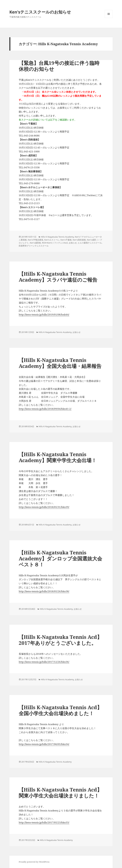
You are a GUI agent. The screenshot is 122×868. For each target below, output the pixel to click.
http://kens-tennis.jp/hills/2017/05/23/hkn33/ (44, 822)
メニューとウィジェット (109, 18)
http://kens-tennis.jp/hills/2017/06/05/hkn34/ (44, 744)
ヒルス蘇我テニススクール (90, 243)
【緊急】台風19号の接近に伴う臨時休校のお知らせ (59, 66)
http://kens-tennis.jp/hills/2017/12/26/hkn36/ (44, 662)
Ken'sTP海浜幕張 (36, 240)
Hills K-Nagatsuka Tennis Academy (57, 237)
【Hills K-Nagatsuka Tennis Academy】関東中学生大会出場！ (58, 457)
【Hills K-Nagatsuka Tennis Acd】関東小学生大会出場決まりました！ (60, 793)
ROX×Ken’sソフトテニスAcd (55, 243)
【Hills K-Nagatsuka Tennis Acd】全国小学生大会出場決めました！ (60, 710)
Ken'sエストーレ (52, 240)
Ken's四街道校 (79, 240)
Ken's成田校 (35, 243)
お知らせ (73, 243)
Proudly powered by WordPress (34, 862)
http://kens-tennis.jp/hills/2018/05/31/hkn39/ (44, 507)
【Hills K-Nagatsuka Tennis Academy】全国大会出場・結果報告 (60, 363)
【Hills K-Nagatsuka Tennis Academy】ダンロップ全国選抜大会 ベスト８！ (60, 558)
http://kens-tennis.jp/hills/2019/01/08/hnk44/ (44, 315)
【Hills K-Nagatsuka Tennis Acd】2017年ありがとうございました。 (60, 640)
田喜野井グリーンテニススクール (34, 246)
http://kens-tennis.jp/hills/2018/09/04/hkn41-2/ (45, 409)
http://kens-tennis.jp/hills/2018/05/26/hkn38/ (44, 591)
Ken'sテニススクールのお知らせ (40, 12)
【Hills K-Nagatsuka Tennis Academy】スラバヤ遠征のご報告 (58, 277)
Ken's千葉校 (66, 240)
